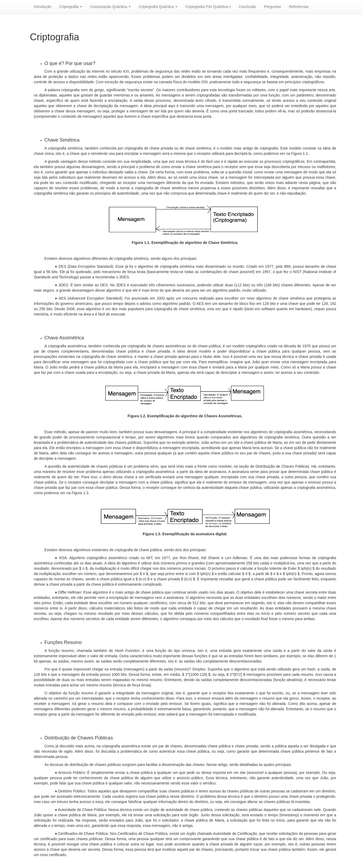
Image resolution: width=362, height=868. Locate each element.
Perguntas (273, 7)
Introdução (43, 7)
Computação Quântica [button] (110, 7)
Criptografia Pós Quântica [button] (208, 7)
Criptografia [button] (71, 7)
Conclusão (247, 7)
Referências (299, 7)
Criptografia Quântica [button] (158, 7)
